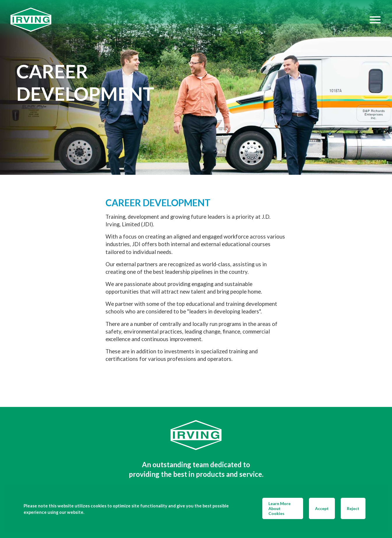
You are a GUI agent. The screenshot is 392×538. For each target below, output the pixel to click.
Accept (322, 508)
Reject (353, 508)
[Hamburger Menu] (375, 20)
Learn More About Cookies (280, 508)
